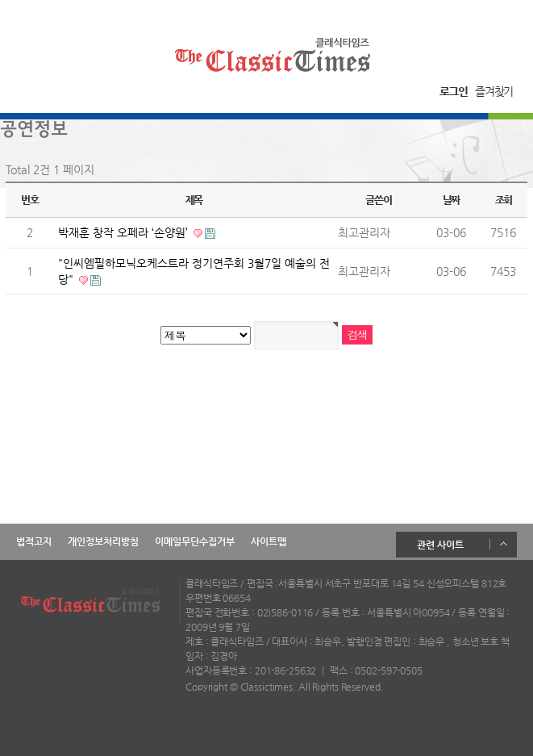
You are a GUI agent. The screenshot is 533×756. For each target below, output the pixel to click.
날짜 (451, 200)
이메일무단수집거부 (195, 541)
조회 (504, 200)
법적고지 (34, 541)
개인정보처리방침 (103, 541)
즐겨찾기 (494, 91)
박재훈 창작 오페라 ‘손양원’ (125, 232)
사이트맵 (269, 541)
